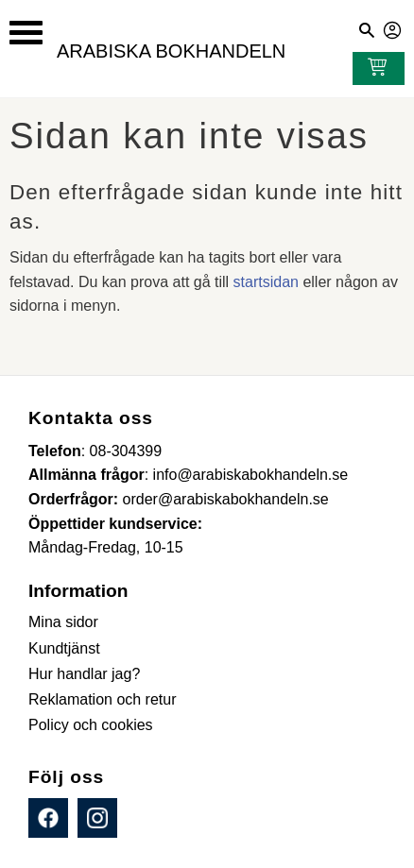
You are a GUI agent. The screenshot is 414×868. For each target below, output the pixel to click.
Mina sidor (393, 27)
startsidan (266, 282)
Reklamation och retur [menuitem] (103, 699)
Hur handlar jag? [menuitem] (84, 674)
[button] (26, 33)
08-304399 (126, 451)
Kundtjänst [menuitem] (64, 648)
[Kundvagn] (373, 69)
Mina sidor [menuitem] (63, 622)
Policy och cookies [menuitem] (91, 725)
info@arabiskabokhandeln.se (251, 475)
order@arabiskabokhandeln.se (226, 499)
